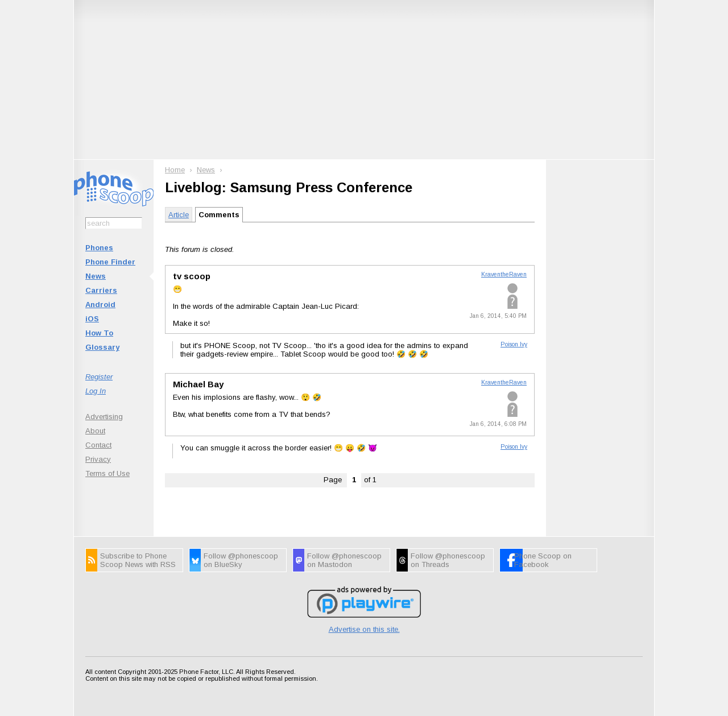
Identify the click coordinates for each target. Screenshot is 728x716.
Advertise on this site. (364, 629)
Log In (96, 391)
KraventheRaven (504, 274)
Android (100, 305)
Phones (99, 248)
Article (179, 215)
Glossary (102, 347)
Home (175, 170)
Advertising (104, 417)
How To (99, 333)
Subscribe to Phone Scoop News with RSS (138, 560)
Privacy (98, 459)
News (96, 276)
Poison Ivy (514, 344)
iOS (92, 319)
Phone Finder (110, 262)
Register (99, 377)
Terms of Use (107, 473)
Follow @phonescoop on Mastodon (344, 560)
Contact (98, 445)
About (95, 431)
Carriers (101, 290)
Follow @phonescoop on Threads (448, 560)
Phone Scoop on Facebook (543, 560)
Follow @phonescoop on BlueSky (241, 560)
